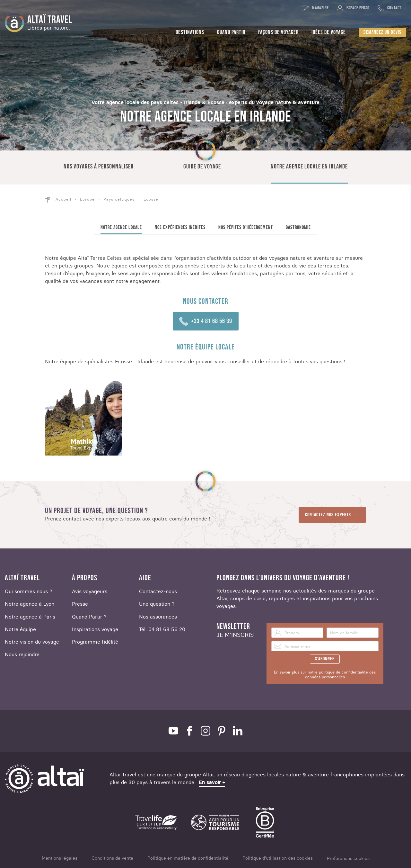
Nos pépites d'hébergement (246, 227)
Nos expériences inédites (180, 227)
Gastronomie (298, 227)
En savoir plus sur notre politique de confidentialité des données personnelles (325, 674)
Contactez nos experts (328, 515)
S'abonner (325, 659)
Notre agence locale (121, 227)
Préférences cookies (348, 859)
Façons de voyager (278, 32)
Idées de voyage (329, 32)
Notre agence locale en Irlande (309, 167)
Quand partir (231, 32)
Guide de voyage (202, 167)
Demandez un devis (382, 32)
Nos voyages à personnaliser (99, 167)
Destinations (190, 32)
